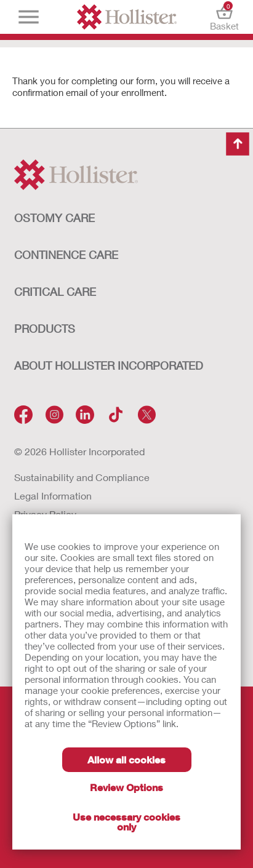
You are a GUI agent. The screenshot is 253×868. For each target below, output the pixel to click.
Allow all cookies (126, 759)
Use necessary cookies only (126, 822)
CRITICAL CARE (55, 292)
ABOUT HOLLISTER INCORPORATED (109, 365)
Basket (224, 17)
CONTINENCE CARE (66, 255)
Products (45, 328)
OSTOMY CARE (54, 218)
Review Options (126, 787)
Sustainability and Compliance (82, 477)
